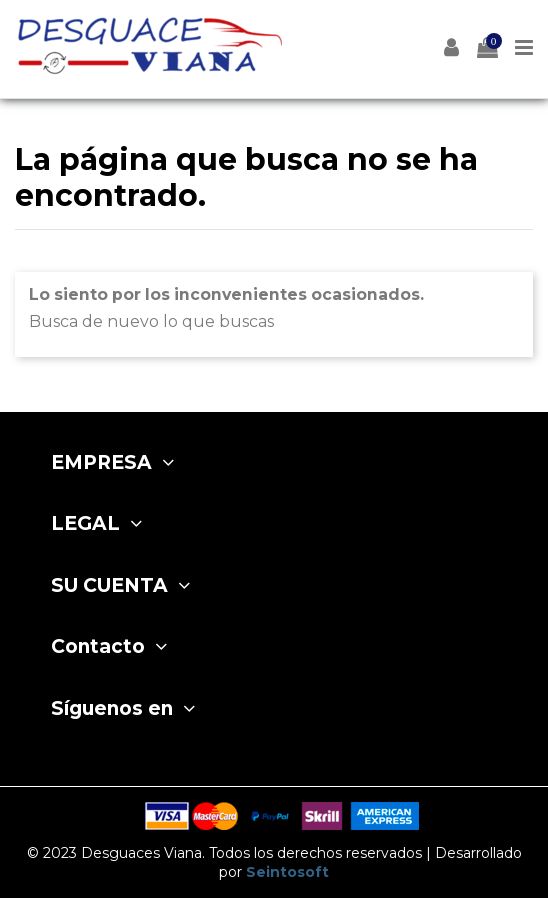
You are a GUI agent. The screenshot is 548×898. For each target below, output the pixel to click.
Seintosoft (287, 872)
